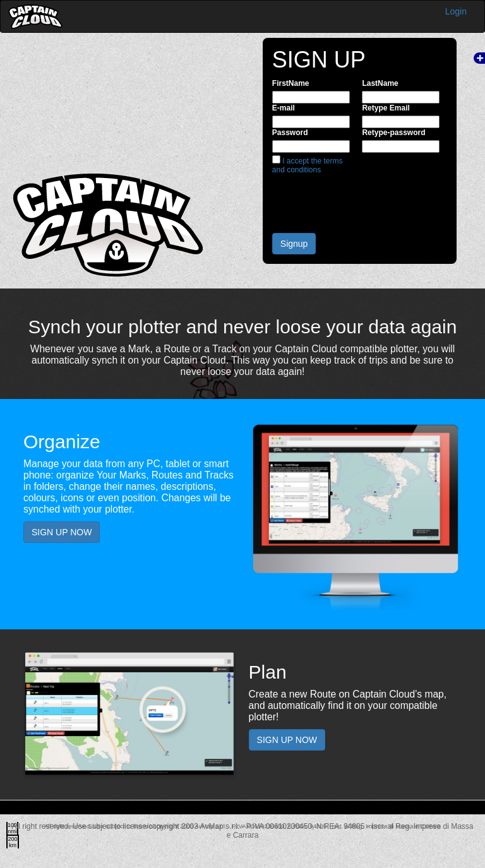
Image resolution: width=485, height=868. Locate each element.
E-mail (284, 108)
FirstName (291, 83)
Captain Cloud (35, 16)
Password (290, 133)
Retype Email (386, 108)
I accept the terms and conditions (308, 165)
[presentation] (368, 199)
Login (456, 11)
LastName (380, 83)
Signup (294, 244)
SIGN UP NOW (62, 532)
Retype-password (393, 133)
